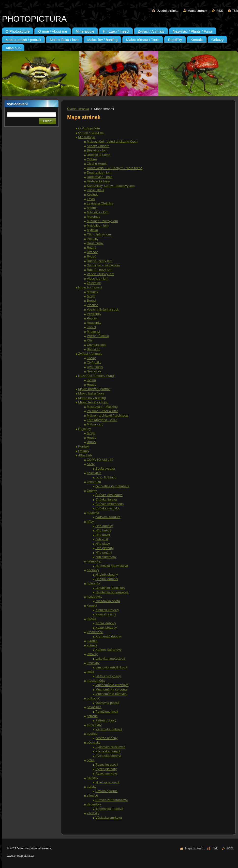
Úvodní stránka (167, 11)
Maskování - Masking (102, 407)
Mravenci (93, 332)
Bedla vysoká (105, 468)
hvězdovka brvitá (108, 601)
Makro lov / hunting (92, 398)
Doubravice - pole (100, 177)
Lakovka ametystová (110, 658)
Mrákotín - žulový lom (102, 221)
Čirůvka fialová (106, 499)
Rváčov (92, 252)
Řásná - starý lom (100, 261)
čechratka (94, 482)
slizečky (92, 778)
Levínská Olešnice (100, 203)
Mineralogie (87, 137)
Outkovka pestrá (107, 703)
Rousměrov (95, 243)
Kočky (91, 358)
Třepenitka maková (109, 809)
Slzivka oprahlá (106, 791)
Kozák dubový (106, 623)
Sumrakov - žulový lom (103, 265)
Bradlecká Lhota (99, 155)
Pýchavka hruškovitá (110, 747)
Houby (91, 385)
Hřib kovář (103, 535)
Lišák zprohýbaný (108, 676)
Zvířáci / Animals (90, 354)
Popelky (93, 239)
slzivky (92, 787)
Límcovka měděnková (111, 667)
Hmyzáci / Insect (90, 287)
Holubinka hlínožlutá (110, 588)
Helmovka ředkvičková (112, 566)
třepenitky (94, 804)
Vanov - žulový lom (100, 274)
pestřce (92, 734)
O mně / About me (91, 133)
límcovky (93, 663)
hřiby (90, 522)
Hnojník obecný (107, 575)
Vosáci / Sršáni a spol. (103, 309)
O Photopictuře (89, 128)
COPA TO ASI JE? (100, 460)
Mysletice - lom (98, 225)
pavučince (94, 707)
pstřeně (92, 716)
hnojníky (93, 570)
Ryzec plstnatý (106, 769)
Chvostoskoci (97, 345)
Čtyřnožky (94, 362)
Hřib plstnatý (104, 548)
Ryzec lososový (107, 765)
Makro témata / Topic (93, 402)
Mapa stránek (197, 11)
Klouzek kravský (107, 610)
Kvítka (91, 380)
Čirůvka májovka (107, 508)
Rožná (91, 248)
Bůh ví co (94, 349)
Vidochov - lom (98, 278)
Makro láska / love (91, 393)
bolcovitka (94, 473)
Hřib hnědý (103, 530)
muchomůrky (96, 681)
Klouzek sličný (106, 614)
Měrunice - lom (98, 212)
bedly (91, 464)
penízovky (94, 725)
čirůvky (92, 491)
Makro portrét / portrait (94, 389)
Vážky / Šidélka (98, 336)
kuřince (92, 645)
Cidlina (92, 159)
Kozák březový (106, 628)
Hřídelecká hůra (98, 181)
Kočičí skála (96, 190)
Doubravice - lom (99, 172)
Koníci (91, 327)
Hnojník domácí (107, 579)
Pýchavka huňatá (108, 751)
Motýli (91, 296)
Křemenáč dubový (109, 636)
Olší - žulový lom (99, 234)
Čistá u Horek (97, 164)
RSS (220, 11)
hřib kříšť (102, 539)
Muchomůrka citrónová (112, 685)
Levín (91, 199)
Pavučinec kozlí (107, 712)
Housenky (94, 323)
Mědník (92, 208)
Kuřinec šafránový (108, 650)
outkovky (93, 698)
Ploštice (92, 305)
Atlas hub (85, 455)
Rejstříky (85, 429)
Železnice (94, 283)
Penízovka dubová (109, 729)
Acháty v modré (98, 146)
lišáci (90, 672)
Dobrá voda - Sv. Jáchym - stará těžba (114, 168)
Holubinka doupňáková (112, 592)
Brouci (91, 301)
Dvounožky (95, 367)
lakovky (92, 654)
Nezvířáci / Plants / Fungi (96, 376)
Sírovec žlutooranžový (112, 800)
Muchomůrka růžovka (111, 694)
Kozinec (93, 195)
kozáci (91, 619)
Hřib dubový (104, 526)
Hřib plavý (103, 544)
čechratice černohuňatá (112, 486)
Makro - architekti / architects (108, 415)
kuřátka (92, 641)
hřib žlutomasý (106, 557)
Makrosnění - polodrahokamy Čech (112, 142)
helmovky (94, 561)
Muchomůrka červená (111, 689)
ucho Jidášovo (106, 477)
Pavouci (93, 318)
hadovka (93, 513)
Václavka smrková (109, 818)
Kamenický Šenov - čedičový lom (111, 186)
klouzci (92, 605)
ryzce (91, 760)
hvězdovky (95, 597)
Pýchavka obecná (108, 756)
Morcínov (94, 217)
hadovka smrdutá (108, 517)
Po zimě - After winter (102, 411)
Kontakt (84, 446)
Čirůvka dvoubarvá (109, 495)
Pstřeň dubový (106, 720)
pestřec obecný (106, 738)
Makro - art (95, 424)
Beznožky (94, 371)
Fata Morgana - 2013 (102, 420)
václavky (93, 813)
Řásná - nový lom (99, 270)
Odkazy (84, 451)
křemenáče (95, 632)
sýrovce (92, 795)
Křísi (90, 340)
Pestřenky (94, 314)
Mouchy (92, 292)
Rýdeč (91, 256)
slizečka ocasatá (107, 782)
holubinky (94, 583)
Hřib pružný (104, 552)
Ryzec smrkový (106, 773)
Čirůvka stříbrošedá (110, 504)
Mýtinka (92, 230)
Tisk (235, 11)
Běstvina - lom (97, 150)
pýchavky (94, 742)
